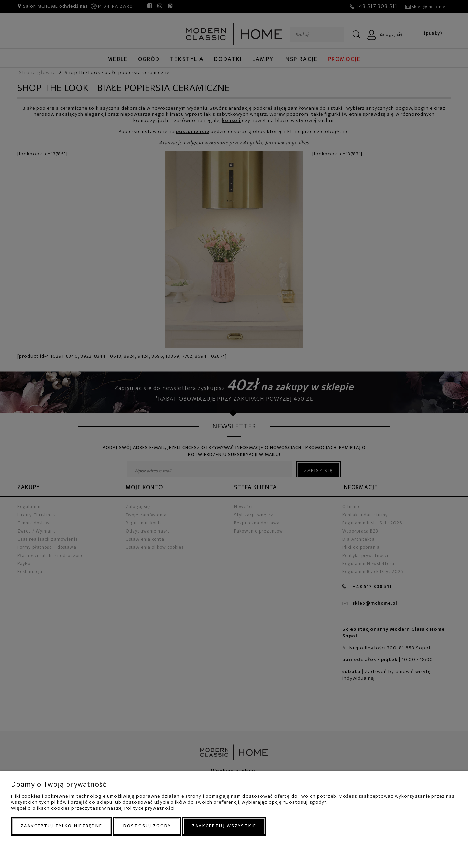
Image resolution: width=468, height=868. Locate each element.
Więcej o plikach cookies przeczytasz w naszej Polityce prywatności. (93, 808)
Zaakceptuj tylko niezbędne (61, 826)
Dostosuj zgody (147, 826)
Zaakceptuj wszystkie (224, 826)
